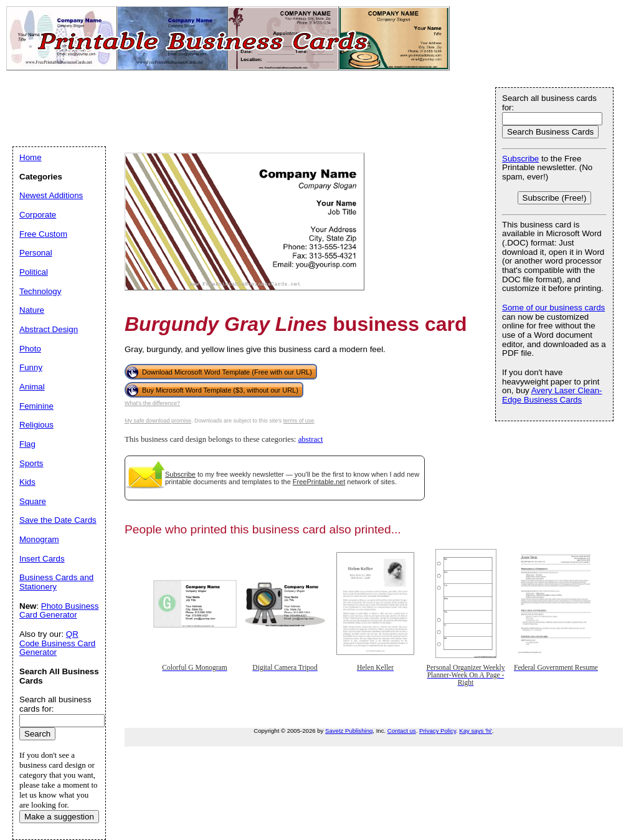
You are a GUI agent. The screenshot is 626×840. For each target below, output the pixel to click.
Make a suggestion (59, 817)
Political (34, 272)
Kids (27, 482)
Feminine (36, 406)
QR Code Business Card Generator (57, 643)
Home (31, 157)
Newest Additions (51, 195)
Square (33, 501)
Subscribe (180, 474)
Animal (32, 387)
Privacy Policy (438, 731)
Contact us (402, 731)
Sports (31, 463)
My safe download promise (158, 421)
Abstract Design (49, 329)
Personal (36, 253)
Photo (30, 349)
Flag (27, 444)
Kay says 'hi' (476, 731)
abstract (311, 439)
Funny (31, 367)
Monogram (39, 539)
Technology (40, 291)
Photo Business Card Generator (59, 611)
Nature (32, 310)
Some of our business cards (553, 308)
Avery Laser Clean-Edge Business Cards (552, 395)
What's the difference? (152, 403)
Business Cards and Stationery (56, 582)
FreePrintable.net (319, 482)
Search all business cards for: (549, 103)
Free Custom (43, 234)
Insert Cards (42, 559)
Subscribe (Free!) (555, 198)
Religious (36, 425)
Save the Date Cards (58, 520)
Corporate (38, 215)
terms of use (299, 421)
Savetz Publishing (349, 731)
